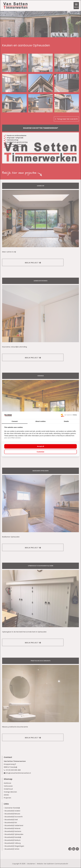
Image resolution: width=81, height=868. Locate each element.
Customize (41, 452)
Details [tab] (66, 421)
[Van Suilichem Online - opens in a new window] (69, 415)
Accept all (40, 446)
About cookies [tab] (40, 421)
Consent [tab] (15, 421)
